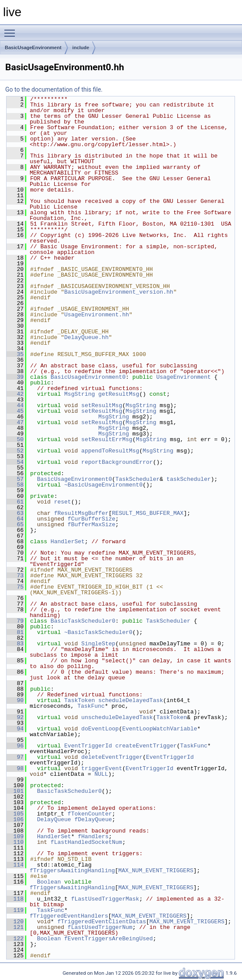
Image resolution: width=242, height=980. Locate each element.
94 (15, 729)
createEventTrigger (146, 746)
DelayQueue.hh (86, 337)
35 (15, 354)
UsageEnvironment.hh (97, 315)
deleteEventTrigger (112, 757)
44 (15, 405)
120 (15, 922)
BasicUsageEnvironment (33, 48)
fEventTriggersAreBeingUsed (109, 939)
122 (15, 939)
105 (15, 814)
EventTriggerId (88, 746)
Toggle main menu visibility (12, 29)
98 (15, 768)
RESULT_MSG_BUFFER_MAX (148, 513)
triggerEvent (102, 768)
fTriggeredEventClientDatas (102, 922)
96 (15, 746)
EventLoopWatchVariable (160, 729)
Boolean (49, 882)
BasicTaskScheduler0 (83, 621)
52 (15, 451)
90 (15, 700)
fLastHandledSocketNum (86, 842)
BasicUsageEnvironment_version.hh (119, 292)
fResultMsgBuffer (81, 513)
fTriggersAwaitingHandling (72, 870)
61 (15, 502)
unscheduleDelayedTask (117, 717)
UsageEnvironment (184, 377)
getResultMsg (119, 394)
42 (15, 394)
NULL (101, 774)
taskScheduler (188, 479)
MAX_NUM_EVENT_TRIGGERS (156, 870)
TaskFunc (91, 706)
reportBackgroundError (117, 462)
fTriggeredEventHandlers (69, 916)
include (81, 48)
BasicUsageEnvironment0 (88, 377)
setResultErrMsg (107, 439)
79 (15, 621)
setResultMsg (102, 405)
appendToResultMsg (110, 451)
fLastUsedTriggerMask (105, 899)
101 (15, 791)
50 (15, 439)
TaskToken (80, 700)
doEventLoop (100, 729)
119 (15, 910)
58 (15, 485)
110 (15, 842)
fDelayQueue (93, 819)
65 (15, 524)
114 (15, 865)
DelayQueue (54, 819)
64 (15, 519)
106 (15, 819)
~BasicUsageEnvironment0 (103, 485)
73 (15, 576)
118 (15, 899)
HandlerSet (68, 541)
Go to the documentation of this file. (54, 89)
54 (15, 462)
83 (15, 644)
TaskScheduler (137, 479)
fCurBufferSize (92, 519)
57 (15, 479)
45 (15, 411)
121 (15, 927)
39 (15, 377)
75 (15, 587)
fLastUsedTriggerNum (100, 927)
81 (15, 632)
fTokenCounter (90, 814)
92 (15, 717)
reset (63, 502)
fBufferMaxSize (92, 524)
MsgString (80, 394)
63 (15, 513)
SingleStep (98, 644)
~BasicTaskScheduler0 (98, 632)
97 (15, 757)
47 (15, 422)
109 (15, 836)
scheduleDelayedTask (131, 700)
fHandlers (93, 836)
